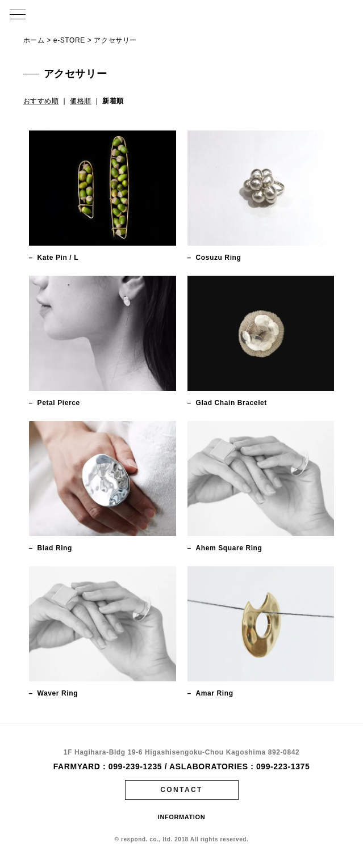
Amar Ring (215, 693)
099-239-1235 (135, 766)
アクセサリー (115, 40)
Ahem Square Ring (229, 548)
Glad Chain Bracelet (231, 403)
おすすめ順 (41, 101)
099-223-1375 (283, 766)
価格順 (81, 101)
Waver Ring (58, 693)
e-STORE (69, 40)
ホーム (34, 40)
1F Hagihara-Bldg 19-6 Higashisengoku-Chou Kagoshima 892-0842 (181, 752)
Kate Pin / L (58, 258)
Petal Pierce (59, 403)
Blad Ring (55, 548)
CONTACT (181, 790)
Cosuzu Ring (219, 258)
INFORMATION (181, 817)
